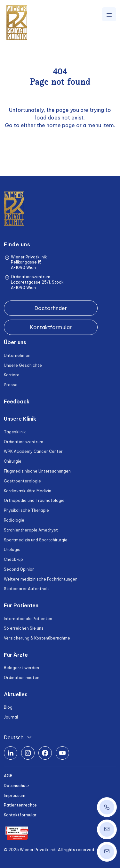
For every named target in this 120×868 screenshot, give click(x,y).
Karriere (12, 375)
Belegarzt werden (21, 668)
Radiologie (14, 520)
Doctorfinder (51, 308)
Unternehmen (17, 355)
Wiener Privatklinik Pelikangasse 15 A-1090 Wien (29, 262)
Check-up (13, 559)
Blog (8, 707)
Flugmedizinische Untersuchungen (37, 471)
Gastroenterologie (22, 481)
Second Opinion (19, 569)
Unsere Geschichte (23, 365)
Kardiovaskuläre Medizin (28, 491)
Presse (11, 385)
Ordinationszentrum (24, 442)
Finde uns (17, 244)
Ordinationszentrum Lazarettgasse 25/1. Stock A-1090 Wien (37, 282)
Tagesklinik (15, 432)
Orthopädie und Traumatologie (34, 500)
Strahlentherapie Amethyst (31, 530)
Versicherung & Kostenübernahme (37, 638)
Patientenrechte (20, 805)
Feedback (17, 401)
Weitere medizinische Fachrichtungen (41, 579)
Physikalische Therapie (26, 510)
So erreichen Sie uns (24, 628)
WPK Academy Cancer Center (33, 451)
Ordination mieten (22, 678)
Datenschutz (17, 786)
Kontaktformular (51, 327)
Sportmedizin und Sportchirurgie (36, 540)
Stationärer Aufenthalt (27, 589)
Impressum (15, 796)
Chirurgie (13, 461)
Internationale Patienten (28, 619)
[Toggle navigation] (109, 14)
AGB (8, 776)
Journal (11, 717)
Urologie (12, 550)
